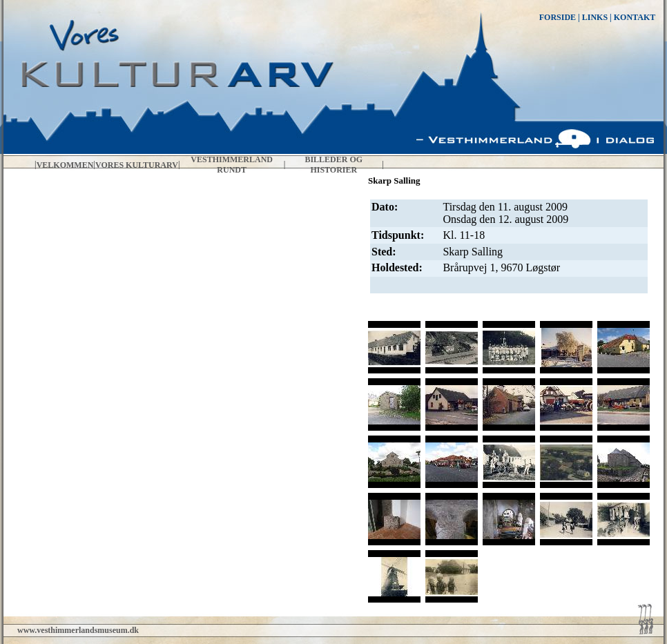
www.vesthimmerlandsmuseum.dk (78, 630)
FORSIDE (558, 17)
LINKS (595, 17)
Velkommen (65, 165)
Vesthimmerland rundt (232, 165)
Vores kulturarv (137, 165)
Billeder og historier (333, 165)
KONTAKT (635, 17)
